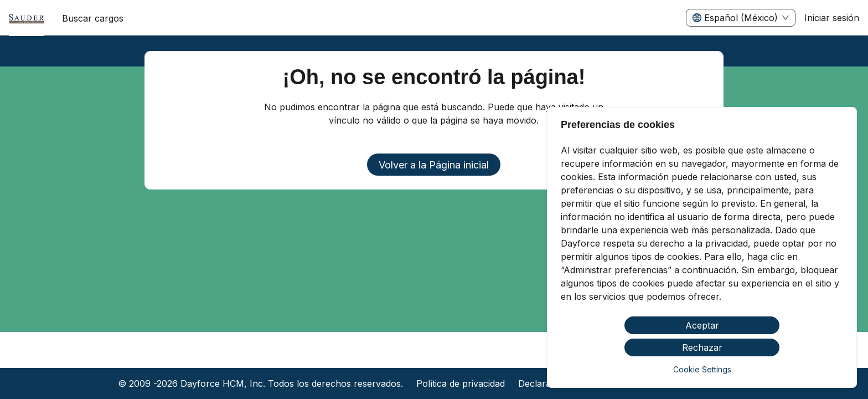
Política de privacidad (461, 383)
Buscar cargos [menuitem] (93, 18)
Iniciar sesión (832, 18)
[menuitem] (27, 18)
